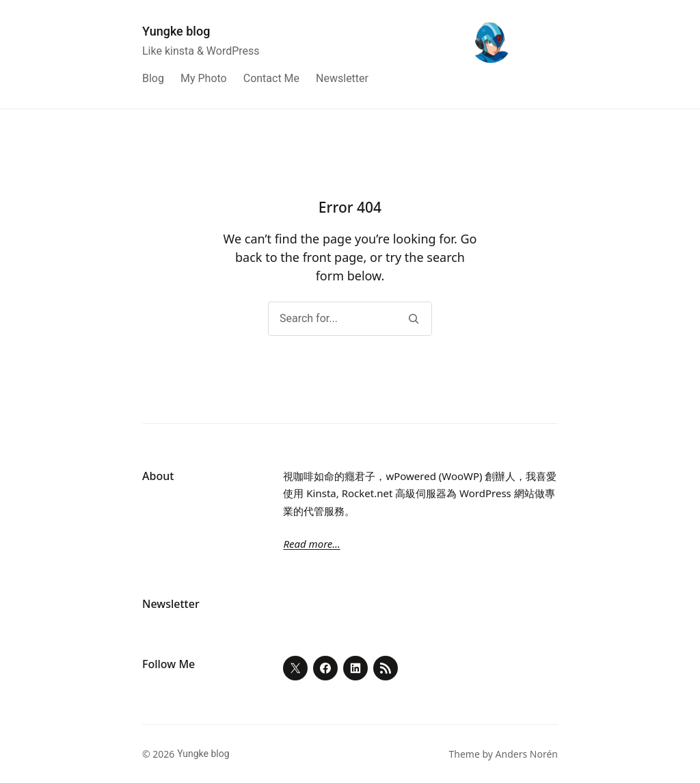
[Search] (413, 319)
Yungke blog (176, 31)
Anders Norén (527, 754)
